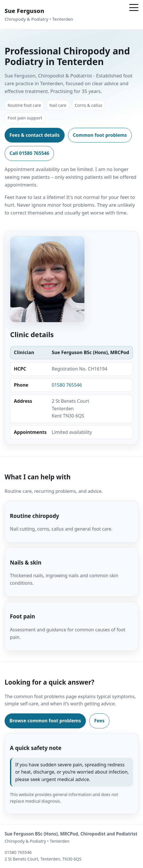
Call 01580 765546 (29, 153)
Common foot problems (100, 135)
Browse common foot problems (45, 721)
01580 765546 (67, 385)
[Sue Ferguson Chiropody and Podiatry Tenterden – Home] (39, 15)
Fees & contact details (35, 135)
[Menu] (134, 7)
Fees (99, 721)
